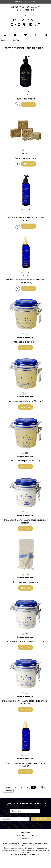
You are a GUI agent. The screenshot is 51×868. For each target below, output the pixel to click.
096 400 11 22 (18, 7)
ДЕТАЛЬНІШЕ (28, 105)
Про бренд (25, 832)
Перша (7, 787)
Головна (4, 40)
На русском (33, 2)
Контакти (26, 839)
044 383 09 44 (33, 7)
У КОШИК (17, 105)
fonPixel (38, 854)
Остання (8, 791)
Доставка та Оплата (25, 835)
